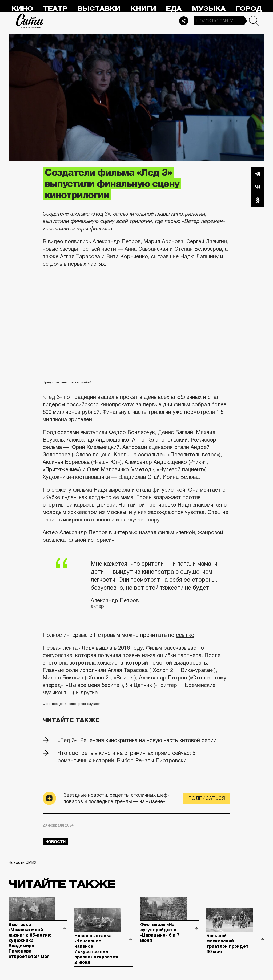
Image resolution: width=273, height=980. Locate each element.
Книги (143, 9)
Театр (55, 9)
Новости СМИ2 (22, 862)
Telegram (258, 173)
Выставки (99, 9)
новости (55, 842)
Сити (30, 21)
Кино (22, 9)
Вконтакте (258, 187)
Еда (174, 9)
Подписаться (207, 798)
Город (249, 9)
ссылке (185, 635)
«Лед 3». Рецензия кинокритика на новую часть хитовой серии (137, 740)
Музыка (209, 9)
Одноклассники (258, 200)
